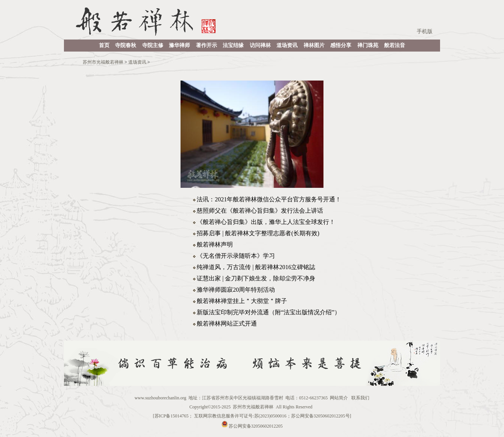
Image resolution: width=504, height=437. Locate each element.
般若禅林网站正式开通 (227, 324)
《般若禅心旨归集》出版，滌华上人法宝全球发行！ (266, 222)
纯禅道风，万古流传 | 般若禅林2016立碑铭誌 (256, 267)
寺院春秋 (126, 45)
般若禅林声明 (215, 244)
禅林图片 (314, 45)
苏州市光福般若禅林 (103, 62)
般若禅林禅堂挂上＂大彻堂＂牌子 (242, 301)
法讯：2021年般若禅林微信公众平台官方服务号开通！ (269, 199)
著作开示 (206, 45)
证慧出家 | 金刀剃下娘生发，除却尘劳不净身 (256, 278)
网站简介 (339, 398)
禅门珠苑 (368, 45)
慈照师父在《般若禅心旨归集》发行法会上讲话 (260, 211)
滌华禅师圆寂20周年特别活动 (236, 290)
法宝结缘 (233, 45)
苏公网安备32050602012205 (256, 426)
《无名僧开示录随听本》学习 (236, 256)
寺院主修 (153, 45)
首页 (104, 45)
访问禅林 (260, 45)
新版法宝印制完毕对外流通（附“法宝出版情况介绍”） (269, 312)
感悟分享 (341, 45)
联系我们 (360, 398)
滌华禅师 (179, 45)
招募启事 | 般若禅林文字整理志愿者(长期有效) (258, 233)
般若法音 (395, 45)
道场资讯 (287, 45)
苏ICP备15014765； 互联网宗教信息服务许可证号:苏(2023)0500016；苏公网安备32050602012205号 (252, 416)
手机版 (425, 31)
